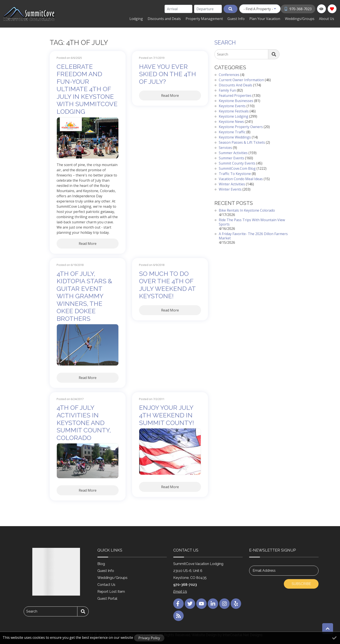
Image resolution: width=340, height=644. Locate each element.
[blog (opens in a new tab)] (178, 615)
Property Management (210, 18)
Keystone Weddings (235, 137)
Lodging (144, 18)
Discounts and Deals (171, 18)
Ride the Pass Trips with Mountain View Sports (252, 222)
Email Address (264, 570)
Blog (101, 563)
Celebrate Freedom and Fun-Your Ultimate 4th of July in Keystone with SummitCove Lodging (87, 89)
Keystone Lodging (234, 116)
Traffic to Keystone (235, 173)
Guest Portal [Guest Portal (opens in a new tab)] (107, 598)
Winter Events (230, 189)
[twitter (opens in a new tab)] (190, 603)
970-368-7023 (185, 584)
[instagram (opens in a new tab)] (224, 603)
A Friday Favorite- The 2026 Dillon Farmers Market (253, 236)
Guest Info (240, 18)
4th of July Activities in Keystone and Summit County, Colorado (84, 422)
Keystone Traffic (232, 132)
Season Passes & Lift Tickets (242, 142)
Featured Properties (235, 95)
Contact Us (106, 584)
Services (225, 147)
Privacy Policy (149, 638)
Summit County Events (237, 163)
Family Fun (227, 90)
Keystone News (231, 121)
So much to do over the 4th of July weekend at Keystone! (167, 285)
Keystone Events (232, 106)
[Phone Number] (298, 9)
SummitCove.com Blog (237, 168)
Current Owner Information (241, 80)
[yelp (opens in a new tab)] (236, 603)
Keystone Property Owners (241, 127)
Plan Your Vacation (268, 18)
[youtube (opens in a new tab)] (201, 603)
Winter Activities (232, 184)
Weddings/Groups (301, 18)
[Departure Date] (208, 9)
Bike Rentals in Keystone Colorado (247, 210)
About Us (327, 18)
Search (223, 54)
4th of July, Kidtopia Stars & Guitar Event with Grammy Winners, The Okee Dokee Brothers (84, 296)
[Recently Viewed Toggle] (321, 9)
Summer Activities (233, 153)
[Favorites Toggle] (332, 9)
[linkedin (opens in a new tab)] (213, 603)
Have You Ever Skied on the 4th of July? (168, 74)
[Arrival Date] (179, 9)
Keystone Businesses (236, 100)
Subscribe (301, 583)
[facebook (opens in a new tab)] (178, 603)
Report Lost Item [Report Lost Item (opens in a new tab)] (111, 591)
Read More (88, 243)
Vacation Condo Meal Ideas (241, 179)
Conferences (229, 74)
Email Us (180, 591)
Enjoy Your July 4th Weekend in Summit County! (167, 415)
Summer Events (231, 158)
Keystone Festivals (234, 111)
